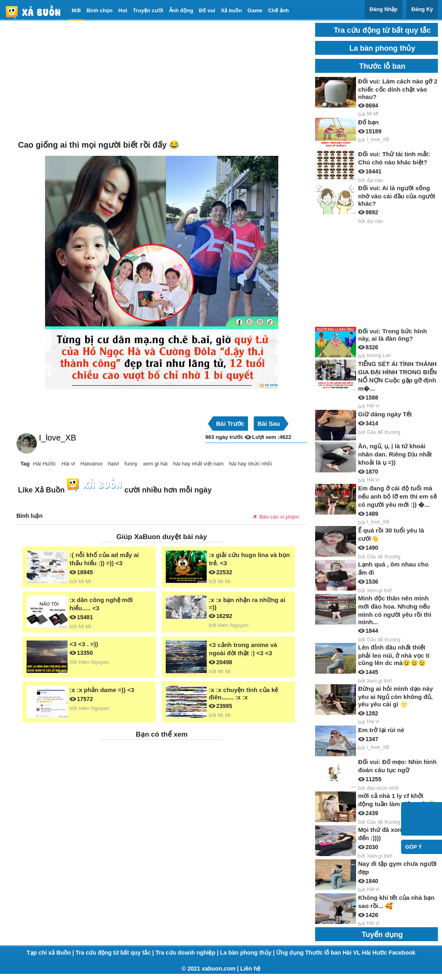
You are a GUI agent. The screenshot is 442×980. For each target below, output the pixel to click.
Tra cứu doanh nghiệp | (188, 953)
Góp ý (414, 847)
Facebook (402, 953)
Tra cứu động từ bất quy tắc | (116, 953)
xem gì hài (155, 464)
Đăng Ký (422, 9)
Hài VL (352, 953)
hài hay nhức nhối (250, 464)
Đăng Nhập (383, 9)
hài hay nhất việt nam (198, 464)
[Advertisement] (162, 80)
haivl (114, 464)
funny (131, 464)
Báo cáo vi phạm (279, 517)
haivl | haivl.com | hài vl (36, 12)
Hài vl (68, 464)
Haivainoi (91, 464)
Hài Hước (45, 464)
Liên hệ (250, 969)
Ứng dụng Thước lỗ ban (309, 953)
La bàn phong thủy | (248, 953)
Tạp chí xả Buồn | (51, 953)
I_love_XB (58, 438)
